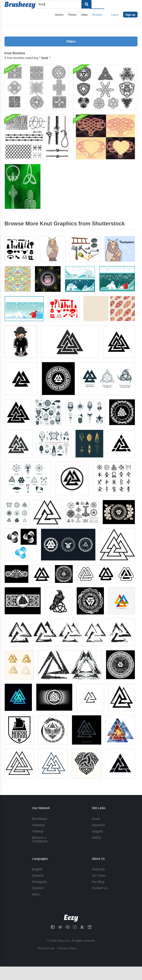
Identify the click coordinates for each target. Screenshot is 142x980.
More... (37, 894)
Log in (115, 15)
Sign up (130, 15)
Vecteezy (39, 825)
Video (84, 15)
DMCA (96, 838)
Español (38, 875)
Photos (72, 15)
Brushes (97, 15)
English (37, 869)
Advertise (98, 825)
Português (39, 882)
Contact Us (99, 888)
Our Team (99, 875)
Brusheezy (40, 819)
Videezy (38, 831)
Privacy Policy (67, 948)
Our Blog (98, 882)
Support (97, 831)
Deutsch (38, 888)
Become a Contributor (40, 839)
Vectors (59, 15)
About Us (98, 869)
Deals (96, 819)
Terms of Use (46, 948)
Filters (71, 41)
